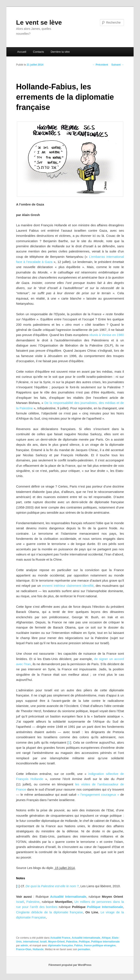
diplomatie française (60, 945)
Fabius (79, 945)
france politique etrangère (100, 945)
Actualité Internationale (68, 897)
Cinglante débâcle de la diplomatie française (49, 912)
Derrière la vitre (60, 52)
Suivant (118, 65)
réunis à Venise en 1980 (107, 335)
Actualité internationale (86, 938)
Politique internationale (105, 942)
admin (24, 945)
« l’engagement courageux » (98, 795)
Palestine (33, 902)
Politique (84, 942)
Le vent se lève (39, 22)
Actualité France (60, 938)
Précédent (100, 65)
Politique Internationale (105, 907)
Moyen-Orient (56, 942)
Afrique (106, 938)
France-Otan (24, 949)
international (31, 942)
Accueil (22, 52)
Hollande (38, 949)
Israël (20, 902)
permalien (84, 949)
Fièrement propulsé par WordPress (70, 965)
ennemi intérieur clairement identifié (68, 586)
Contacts (38, 52)
